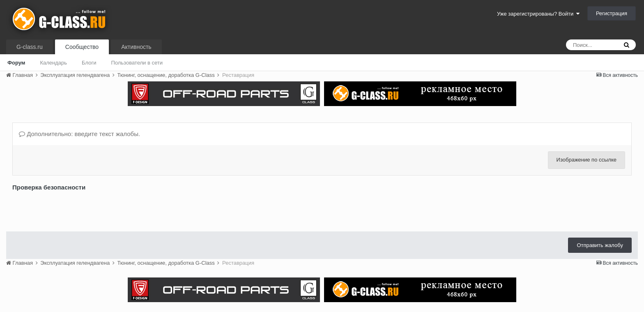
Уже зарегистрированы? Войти (538, 14)
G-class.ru (30, 47)
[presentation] (75, 209)
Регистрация (612, 13)
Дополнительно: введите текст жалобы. (79, 134)
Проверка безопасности (49, 187)
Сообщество (82, 47)
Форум (16, 63)
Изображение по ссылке (586, 160)
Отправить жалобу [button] (600, 245)
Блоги (89, 63)
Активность (136, 47)
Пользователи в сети (137, 63)
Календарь (53, 63)
